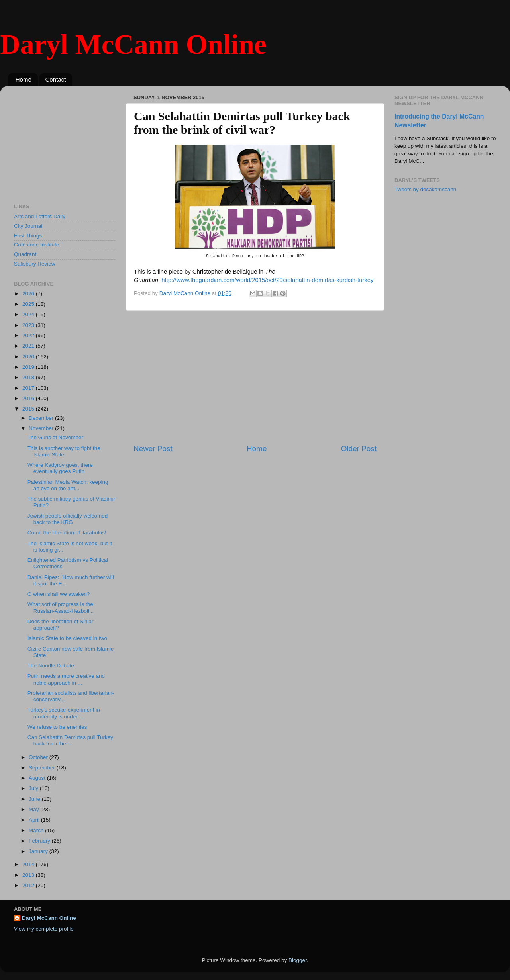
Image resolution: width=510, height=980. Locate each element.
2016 (29, 398)
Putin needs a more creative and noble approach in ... (66, 679)
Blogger (298, 960)
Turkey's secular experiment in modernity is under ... (64, 713)
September (43, 768)
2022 (29, 335)
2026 (29, 294)
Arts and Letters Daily (40, 216)
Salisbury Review (35, 264)
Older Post (359, 449)
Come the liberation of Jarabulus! (67, 533)
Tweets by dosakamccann (425, 189)
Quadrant (25, 254)
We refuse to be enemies (57, 727)
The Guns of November (55, 437)
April (35, 820)
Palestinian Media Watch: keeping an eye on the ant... (68, 485)
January (39, 851)
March (37, 830)
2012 (29, 885)
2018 (29, 377)
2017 (29, 388)
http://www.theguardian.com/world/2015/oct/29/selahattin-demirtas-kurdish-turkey (267, 280)
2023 (29, 325)
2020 (29, 357)
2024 (29, 314)
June (35, 799)
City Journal (28, 226)
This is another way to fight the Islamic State (64, 451)
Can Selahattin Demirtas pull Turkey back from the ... (70, 740)
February (40, 841)
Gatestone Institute (36, 245)
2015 (29, 409)
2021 (29, 346)
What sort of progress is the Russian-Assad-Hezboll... (61, 607)
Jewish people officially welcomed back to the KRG (68, 519)
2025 (29, 304)
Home (24, 79)
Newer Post (153, 449)
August (38, 778)
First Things (28, 236)
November (42, 428)
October (39, 757)
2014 (29, 864)
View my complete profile (44, 929)
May (34, 809)
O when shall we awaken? (59, 594)
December (42, 418)
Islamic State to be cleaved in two (67, 638)
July (34, 788)
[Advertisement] (255, 377)
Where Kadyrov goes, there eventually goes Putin (60, 468)
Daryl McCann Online (133, 44)
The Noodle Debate (51, 666)
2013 (29, 875)
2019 (29, 367)
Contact (56, 79)
